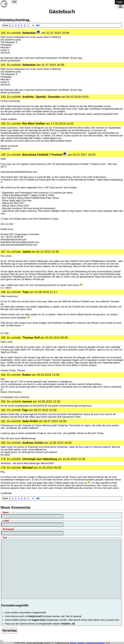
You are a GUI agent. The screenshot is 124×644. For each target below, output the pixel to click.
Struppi (73, 643)
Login (14, 2)
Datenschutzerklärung (96, 643)
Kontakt (81, 643)
